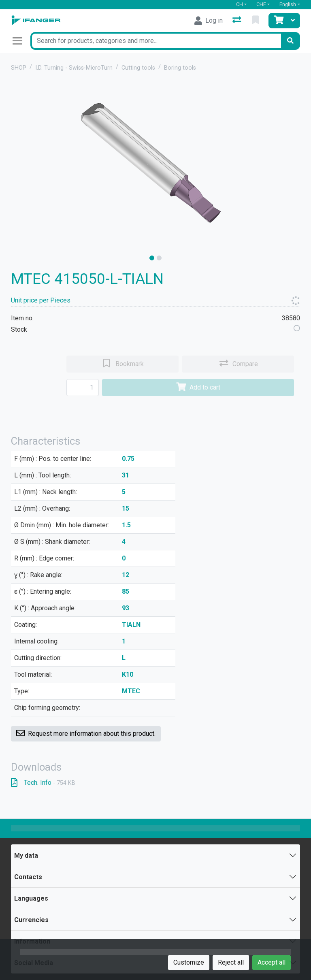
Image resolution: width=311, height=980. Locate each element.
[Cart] (278, 21)
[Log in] (209, 21)
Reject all (231, 962)
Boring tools (180, 68)
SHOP (19, 68)
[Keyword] (155, 41)
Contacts (28, 877)
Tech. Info (43, 783)
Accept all (272, 962)
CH (240, 4)
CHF (261, 4)
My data (26, 855)
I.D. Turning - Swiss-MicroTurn (74, 68)
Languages (31, 898)
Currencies (31, 920)
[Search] (290, 41)
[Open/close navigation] (21, 41)
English (288, 4)
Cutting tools (138, 68)
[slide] (152, 258)
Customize (189, 962)
